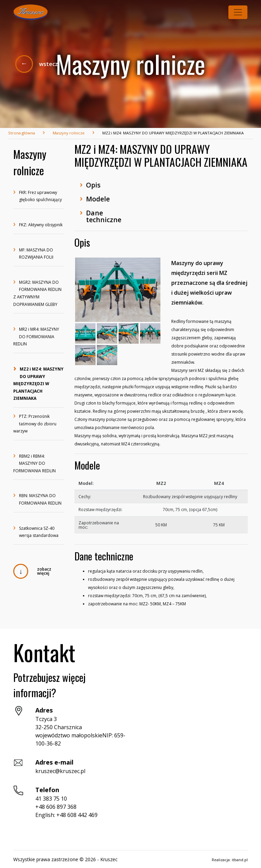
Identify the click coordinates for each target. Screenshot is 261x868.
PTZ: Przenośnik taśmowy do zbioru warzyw (35, 423)
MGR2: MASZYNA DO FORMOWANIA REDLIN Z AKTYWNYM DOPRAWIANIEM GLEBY (37, 293)
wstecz (48, 64)
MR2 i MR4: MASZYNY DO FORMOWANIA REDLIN (36, 336)
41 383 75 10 (51, 799)
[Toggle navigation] (238, 12)
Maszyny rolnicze (69, 133)
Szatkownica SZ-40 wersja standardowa (36, 532)
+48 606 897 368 (56, 807)
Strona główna (22, 133)
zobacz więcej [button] (44, 571)
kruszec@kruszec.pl (60, 771)
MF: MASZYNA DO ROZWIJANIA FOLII (33, 253)
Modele (95, 198)
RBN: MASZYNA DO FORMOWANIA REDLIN (37, 499)
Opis (90, 184)
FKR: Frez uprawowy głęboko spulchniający (38, 196)
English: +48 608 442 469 (66, 815)
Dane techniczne (101, 215)
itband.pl (240, 860)
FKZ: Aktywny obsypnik (38, 225)
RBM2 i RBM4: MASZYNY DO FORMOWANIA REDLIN (34, 463)
